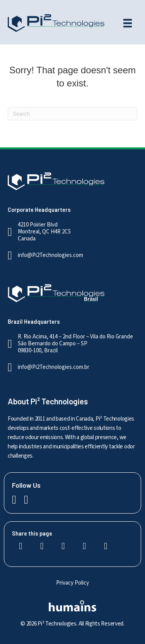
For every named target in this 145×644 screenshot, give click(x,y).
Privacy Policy (72, 583)
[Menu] (128, 23)
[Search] (72, 114)
